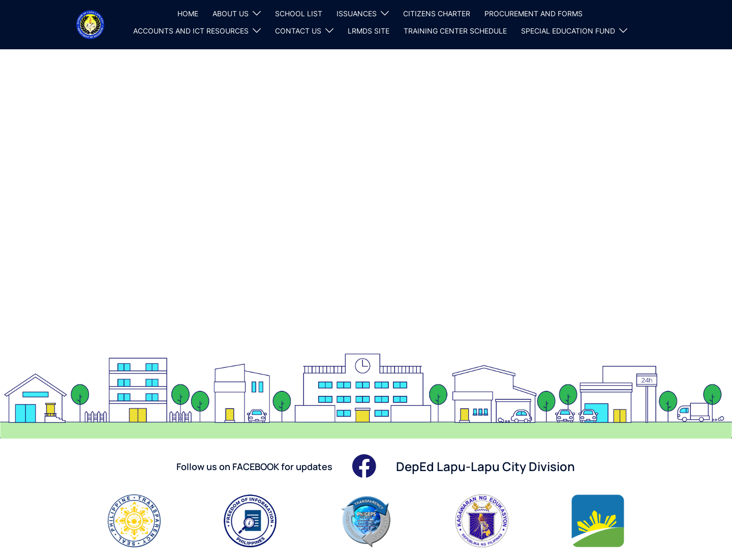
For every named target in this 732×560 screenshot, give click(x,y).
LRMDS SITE (369, 31)
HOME (188, 13)
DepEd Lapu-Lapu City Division (485, 466)
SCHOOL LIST (299, 13)
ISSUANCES (357, 13)
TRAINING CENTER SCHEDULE (455, 31)
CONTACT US (298, 31)
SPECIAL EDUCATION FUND (568, 31)
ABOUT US (231, 13)
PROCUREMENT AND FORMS (533, 13)
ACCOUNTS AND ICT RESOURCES (191, 31)
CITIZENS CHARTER (437, 13)
